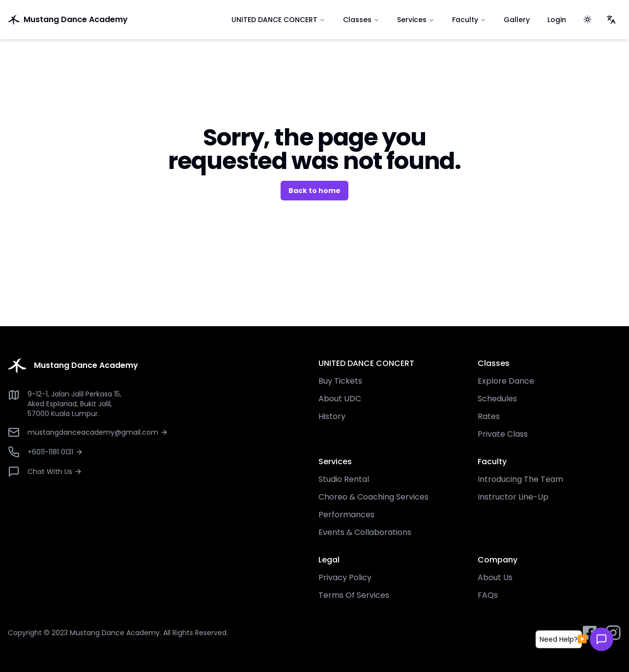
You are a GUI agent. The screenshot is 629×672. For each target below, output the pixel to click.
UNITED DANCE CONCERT (278, 20)
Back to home (314, 191)
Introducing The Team (520, 479)
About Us (495, 577)
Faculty (469, 20)
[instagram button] (613, 633)
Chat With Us (55, 472)
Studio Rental (344, 479)
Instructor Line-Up (513, 497)
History (332, 416)
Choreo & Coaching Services (373, 497)
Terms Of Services (354, 595)
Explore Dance (506, 381)
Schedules (497, 399)
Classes (361, 20)
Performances (346, 515)
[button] (559, 639)
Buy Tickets (340, 381)
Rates (489, 416)
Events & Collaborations (365, 532)
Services (416, 20)
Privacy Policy (345, 577)
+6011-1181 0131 (55, 452)
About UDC (340, 399)
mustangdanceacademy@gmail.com (98, 432)
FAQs (488, 595)
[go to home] (110, 20)
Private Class (503, 434)
